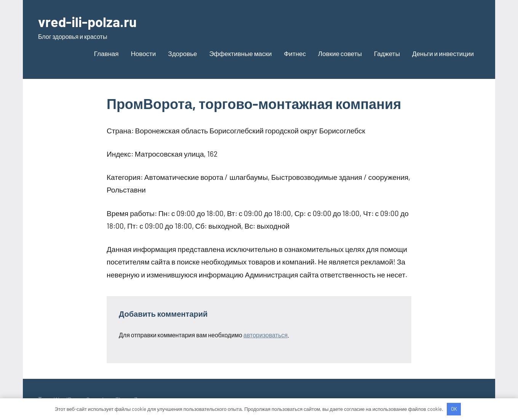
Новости (144, 53)
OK (454, 409)
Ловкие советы (340, 53)
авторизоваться (265, 335)
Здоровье (182, 53)
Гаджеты (387, 53)
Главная (106, 53)
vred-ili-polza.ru (87, 22)
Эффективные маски (240, 53)
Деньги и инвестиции (443, 53)
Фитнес (295, 53)
